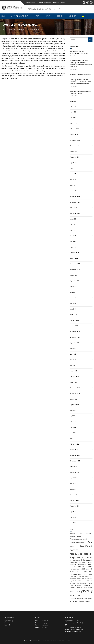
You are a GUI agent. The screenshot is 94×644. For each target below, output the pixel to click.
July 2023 (73, 292)
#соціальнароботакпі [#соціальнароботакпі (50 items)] (81, 554)
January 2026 (74, 135)
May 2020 (73, 484)
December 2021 (75, 388)
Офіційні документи (41, 627)
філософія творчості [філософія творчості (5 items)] (85, 601)
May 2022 (73, 360)
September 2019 (75, 506)
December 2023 (75, 264)
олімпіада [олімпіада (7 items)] (78, 585)
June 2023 (73, 298)
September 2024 (75, 213)
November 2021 (75, 393)
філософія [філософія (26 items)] (74, 601)
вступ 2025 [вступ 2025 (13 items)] (75, 571)
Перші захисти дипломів (77, 74)
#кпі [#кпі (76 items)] (90, 542)
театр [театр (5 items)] (78, 591)
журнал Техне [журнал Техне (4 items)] (89, 577)
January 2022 (74, 382)
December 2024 (75, 196)
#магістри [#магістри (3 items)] (72, 547)
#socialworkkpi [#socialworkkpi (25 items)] (86, 533)
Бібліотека (8, 623)
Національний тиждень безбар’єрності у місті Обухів (79, 52)
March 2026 (73, 123)
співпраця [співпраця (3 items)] (79, 588)
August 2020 (74, 478)
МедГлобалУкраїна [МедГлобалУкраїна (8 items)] (87, 560)
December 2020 (75, 455)
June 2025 (73, 174)
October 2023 (74, 275)
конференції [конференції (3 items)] (73, 579)
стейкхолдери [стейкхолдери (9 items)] (88, 587)
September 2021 (75, 405)
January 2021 (74, 450)
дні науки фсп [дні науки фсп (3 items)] (80, 577)
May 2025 (73, 180)
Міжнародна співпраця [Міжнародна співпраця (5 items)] (77, 562)
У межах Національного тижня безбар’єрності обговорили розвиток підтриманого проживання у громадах (81, 64)
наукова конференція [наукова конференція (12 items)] (78, 583)
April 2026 (73, 118)
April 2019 (73, 523)
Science (60, 16)
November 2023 (75, 270)
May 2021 (73, 427)
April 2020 (73, 489)
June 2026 (73, 106)
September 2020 (75, 472)
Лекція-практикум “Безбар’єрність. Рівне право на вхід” (80, 92)
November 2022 (75, 337)
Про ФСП (7, 625)
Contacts (73, 16)
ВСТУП (37, 16)
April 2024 (73, 241)
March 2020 (73, 495)
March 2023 (73, 315)
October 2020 (74, 467)
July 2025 (73, 168)
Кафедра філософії (34, 640)
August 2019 (74, 512)
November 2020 (75, 461)
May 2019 (73, 517)
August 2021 (74, 410)
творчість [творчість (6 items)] (73, 591)
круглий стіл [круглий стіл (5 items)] (80, 579)
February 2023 (74, 320)
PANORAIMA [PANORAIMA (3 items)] (77, 560)
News (3, 16)
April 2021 (73, 433)
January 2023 (74, 326)
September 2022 (75, 343)
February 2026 (74, 129)
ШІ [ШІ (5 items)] (75, 567)
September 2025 (75, 157)
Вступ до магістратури (42, 623)
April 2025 (73, 185)
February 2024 (74, 253)
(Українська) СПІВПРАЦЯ (16, 29)
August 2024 (74, 219)
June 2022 (73, 354)
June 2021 (73, 422)
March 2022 (73, 371)
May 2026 (73, 112)
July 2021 (73, 416)
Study (48, 16)
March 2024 (73, 247)
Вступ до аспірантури (41, 625)
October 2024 (74, 208)
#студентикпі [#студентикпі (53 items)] (77, 557)
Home (4, 29)
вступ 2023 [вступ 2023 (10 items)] (82, 569)
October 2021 (74, 399)
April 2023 (73, 309)
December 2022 (75, 332)
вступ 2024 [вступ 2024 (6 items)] (89, 569)
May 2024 (73, 236)
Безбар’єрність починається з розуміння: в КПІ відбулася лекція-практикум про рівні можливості (81, 82)
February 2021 (74, 444)
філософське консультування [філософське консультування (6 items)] (84, 599)
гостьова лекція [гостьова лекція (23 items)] (77, 574)
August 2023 (74, 287)
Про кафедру (9, 621)
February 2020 (74, 500)
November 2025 (75, 146)
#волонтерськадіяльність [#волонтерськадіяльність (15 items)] (80, 539)
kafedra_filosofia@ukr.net (73, 631)
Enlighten (54, 640)
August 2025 (74, 163)
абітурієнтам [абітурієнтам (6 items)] (81, 567)
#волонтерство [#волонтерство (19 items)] (76, 536)
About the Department (19, 16)
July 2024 (73, 225)
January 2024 (74, 258)
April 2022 (73, 365)
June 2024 (73, 230)
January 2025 (74, 191)
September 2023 (75, 281)
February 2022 (74, 377)
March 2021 (73, 438)
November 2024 (75, 202)
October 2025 (74, 151)
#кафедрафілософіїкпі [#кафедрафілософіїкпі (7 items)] (77, 543)
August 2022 (74, 348)
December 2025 (75, 140)
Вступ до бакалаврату (42, 621)
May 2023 (73, 303)
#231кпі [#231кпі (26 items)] (73, 533)
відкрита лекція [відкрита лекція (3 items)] (88, 572)
